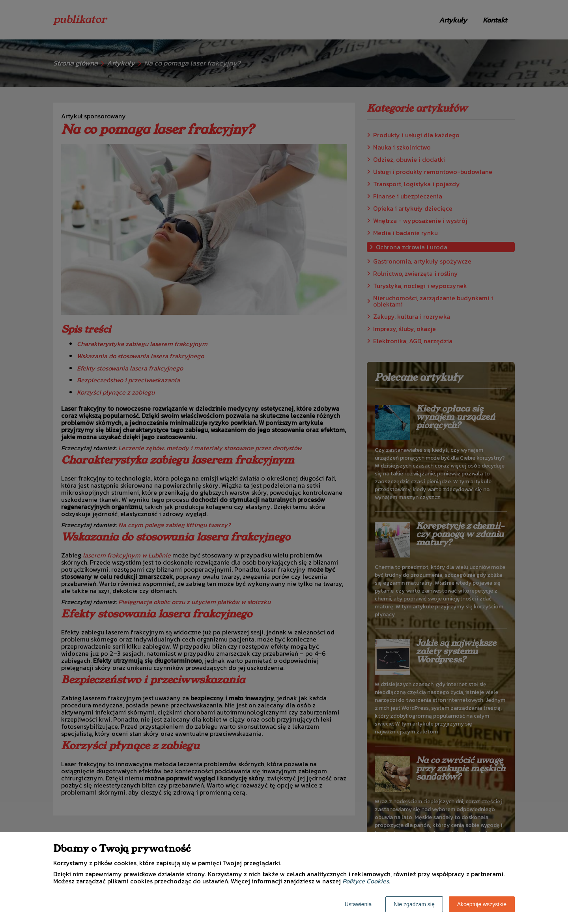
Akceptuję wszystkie (482, 904)
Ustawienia (358, 904)
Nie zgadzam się (414, 904)
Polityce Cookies (366, 881)
